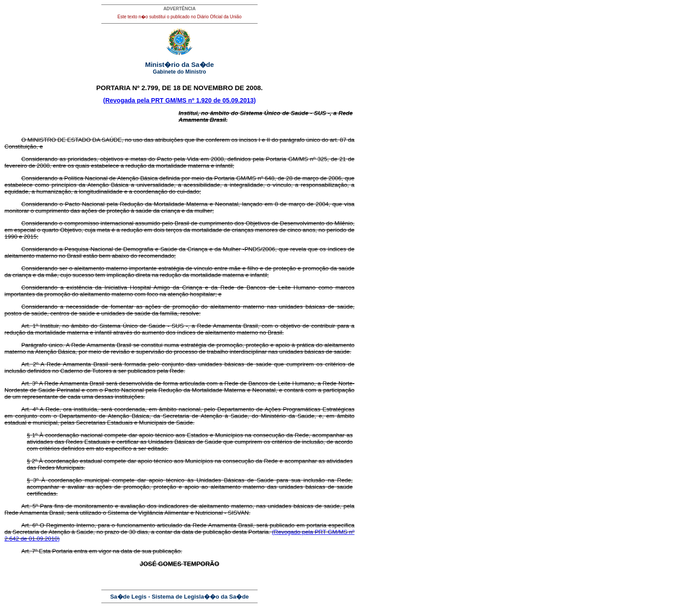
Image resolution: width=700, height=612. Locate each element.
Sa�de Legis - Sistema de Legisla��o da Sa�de (180, 597)
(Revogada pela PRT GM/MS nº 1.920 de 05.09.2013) (179, 100)
